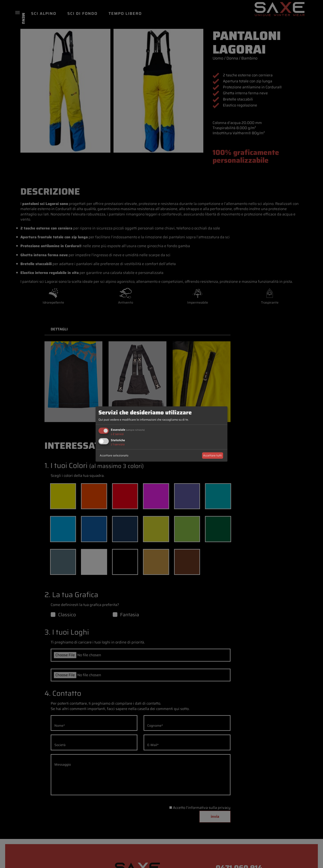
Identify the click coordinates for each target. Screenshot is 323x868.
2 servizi (117, 434)
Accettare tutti (212, 455)
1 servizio (118, 444)
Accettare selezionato (114, 455)
